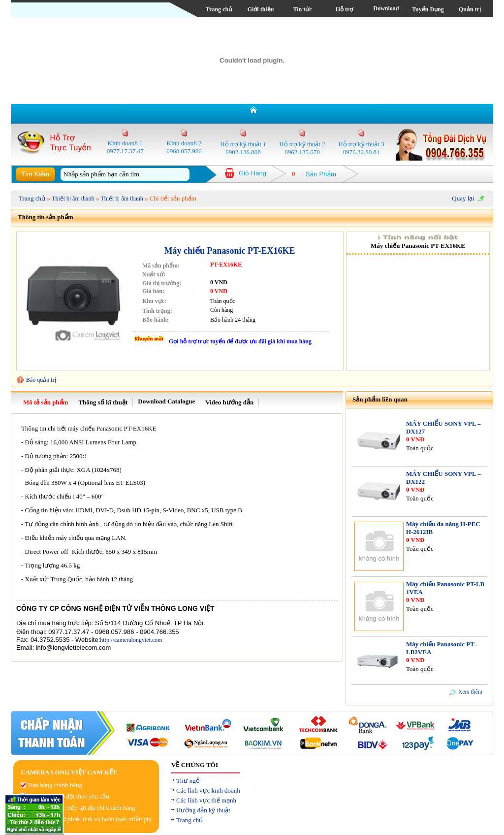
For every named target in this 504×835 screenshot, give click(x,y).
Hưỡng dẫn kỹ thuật (203, 810)
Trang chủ (219, 9)
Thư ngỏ (188, 781)
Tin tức (302, 9)
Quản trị (470, 9)
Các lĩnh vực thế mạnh (206, 800)
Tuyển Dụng (428, 9)
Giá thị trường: (162, 283)
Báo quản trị (41, 380)
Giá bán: (153, 291)
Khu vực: (154, 301)
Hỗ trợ (345, 9)
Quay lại (463, 198)
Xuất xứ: (154, 274)
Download (386, 8)
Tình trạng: (157, 311)
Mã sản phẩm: (161, 266)
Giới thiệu (261, 9)
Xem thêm (470, 692)
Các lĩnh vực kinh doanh (208, 790)
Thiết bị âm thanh (73, 199)
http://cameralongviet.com (131, 640)
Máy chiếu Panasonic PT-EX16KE (230, 251)
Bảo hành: (156, 320)
